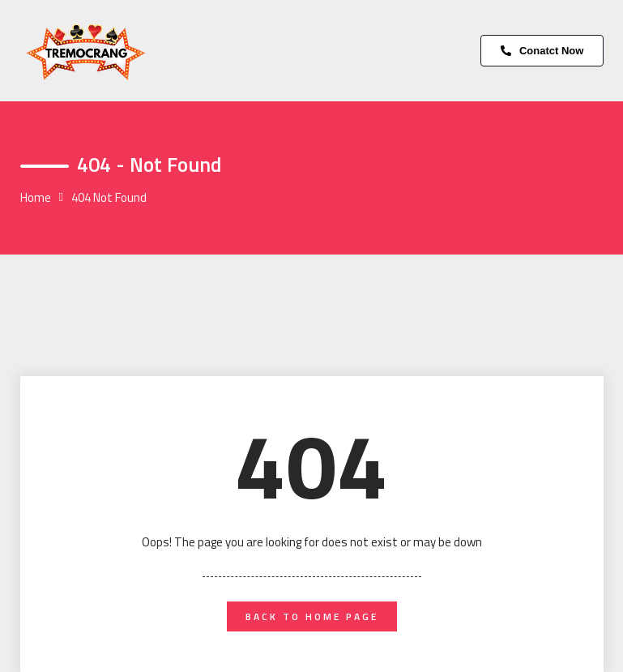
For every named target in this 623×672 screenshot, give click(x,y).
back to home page (312, 616)
